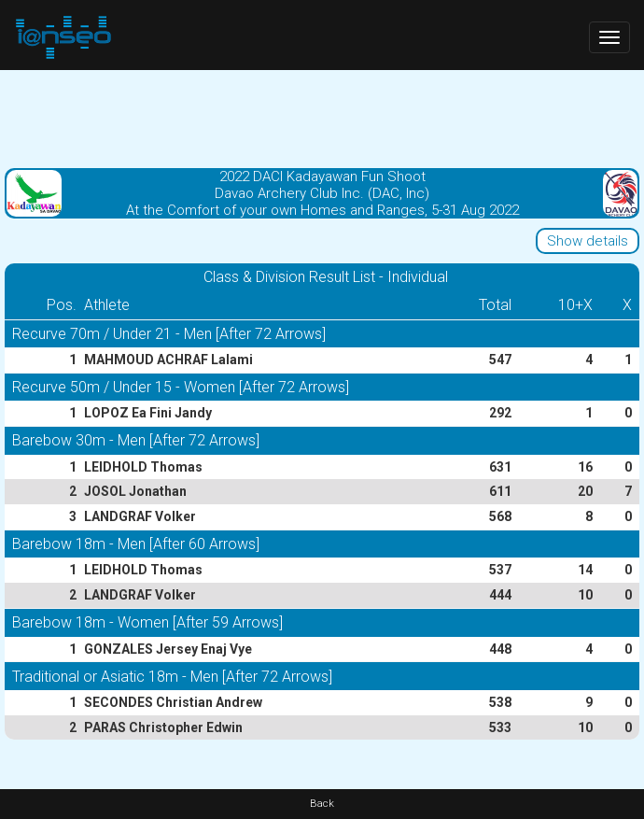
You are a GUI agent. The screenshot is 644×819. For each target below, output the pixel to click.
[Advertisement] (322, 117)
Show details (588, 241)
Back (322, 804)
